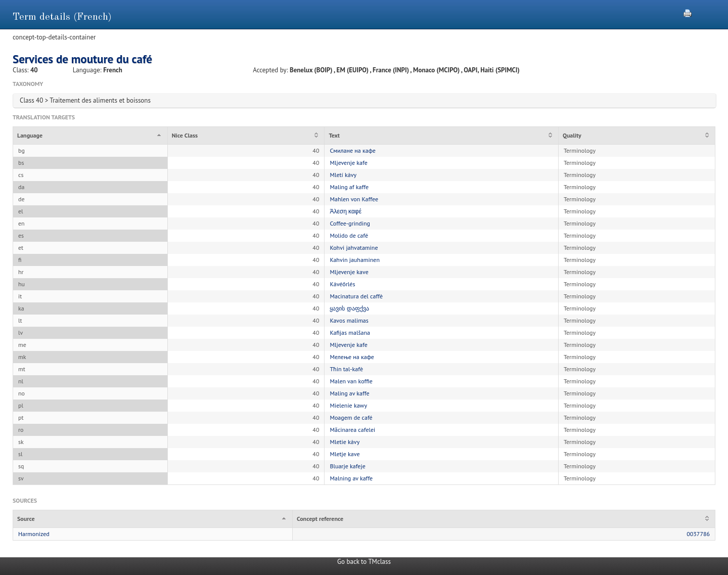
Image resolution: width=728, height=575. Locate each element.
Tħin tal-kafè (346, 369)
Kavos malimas (349, 320)
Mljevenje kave (349, 272)
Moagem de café (351, 417)
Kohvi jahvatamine (354, 248)
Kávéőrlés (342, 284)
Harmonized (34, 534)
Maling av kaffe (349, 393)
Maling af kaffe (349, 187)
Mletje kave (345, 454)
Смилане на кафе (353, 150)
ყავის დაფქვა (349, 308)
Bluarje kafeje (347, 466)
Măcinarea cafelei (352, 430)
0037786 (698, 534)
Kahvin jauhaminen (355, 260)
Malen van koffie (351, 381)
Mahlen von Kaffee (354, 199)
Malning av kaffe (351, 478)
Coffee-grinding (350, 223)
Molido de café (349, 235)
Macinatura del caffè (356, 296)
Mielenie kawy (348, 405)
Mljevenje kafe (348, 163)
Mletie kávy (345, 442)
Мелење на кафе (352, 357)
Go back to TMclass (364, 562)
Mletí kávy (343, 175)
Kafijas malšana (350, 333)
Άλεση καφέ (346, 211)
